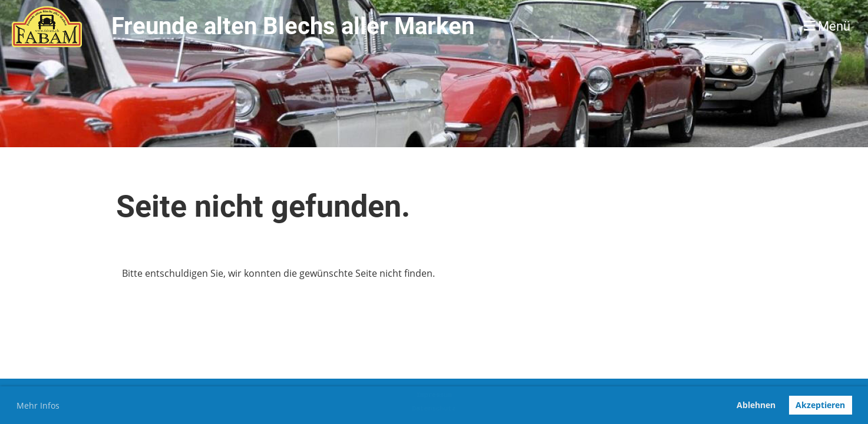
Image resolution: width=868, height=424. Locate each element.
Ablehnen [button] (756, 405)
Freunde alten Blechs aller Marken (293, 26)
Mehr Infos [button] (38, 405)
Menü (827, 26)
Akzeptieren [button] (820, 405)
